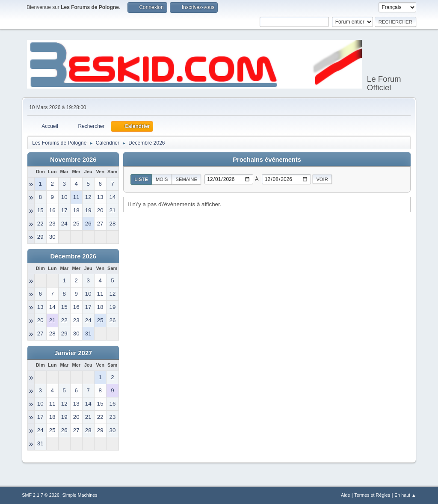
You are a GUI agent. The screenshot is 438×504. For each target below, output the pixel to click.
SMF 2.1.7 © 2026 (41, 495)
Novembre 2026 (73, 160)
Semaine (186, 179)
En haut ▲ (405, 495)
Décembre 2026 (73, 256)
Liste (141, 179)
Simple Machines (80, 495)
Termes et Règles (372, 495)
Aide (346, 495)
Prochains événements (267, 160)
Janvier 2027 (73, 353)
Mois (162, 179)
